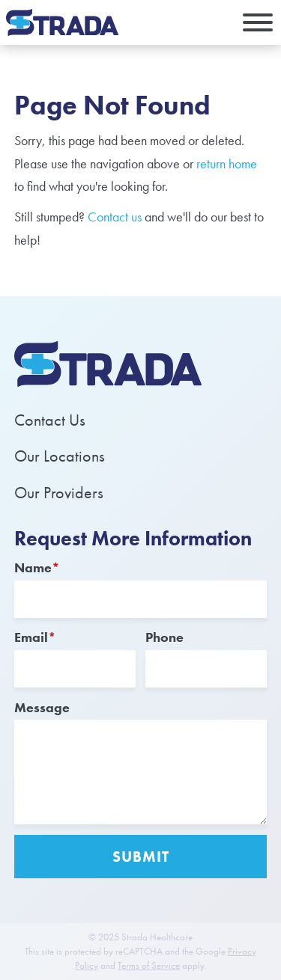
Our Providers (59, 493)
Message (42, 707)
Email (35, 637)
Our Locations (60, 456)
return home (227, 163)
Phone (164, 637)
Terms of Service (149, 966)
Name (37, 567)
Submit (141, 857)
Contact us (115, 217)
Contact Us (50, 420)
